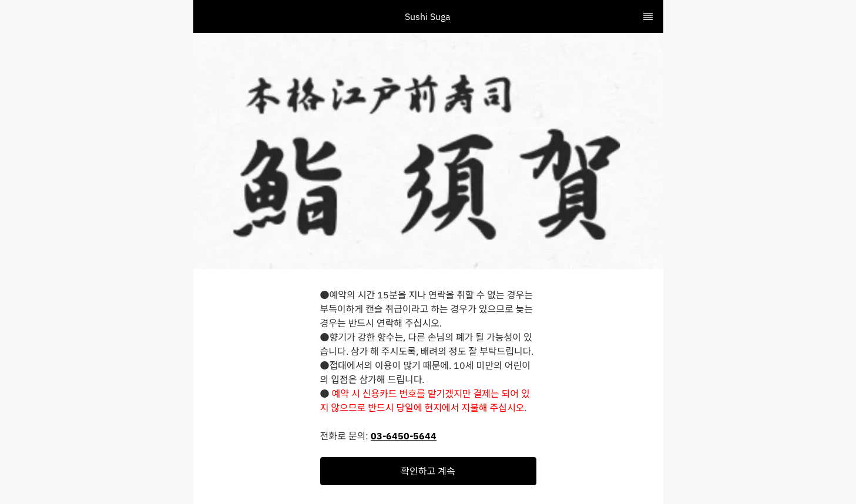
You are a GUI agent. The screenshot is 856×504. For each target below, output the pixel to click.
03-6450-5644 (404, 436)
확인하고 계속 (428, 471)
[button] (428, 471)
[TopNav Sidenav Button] (648, 16)
